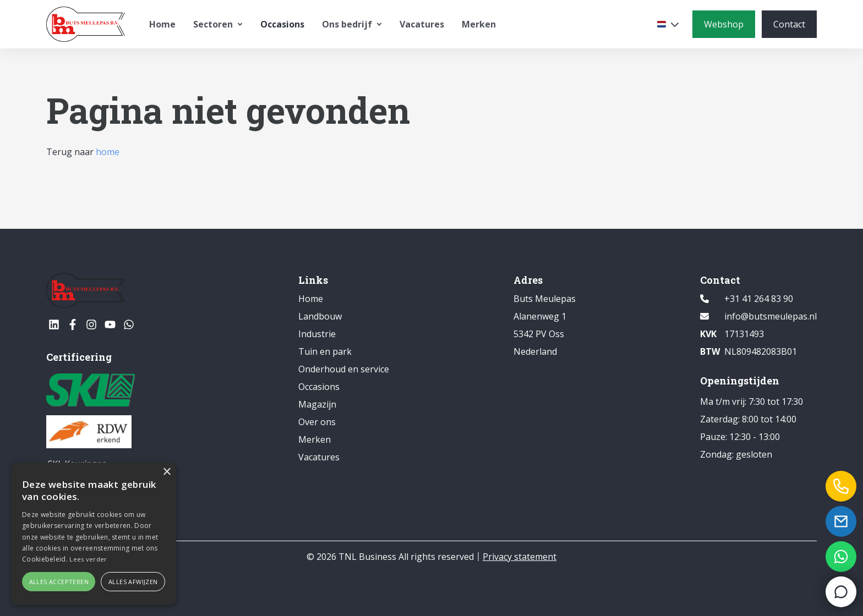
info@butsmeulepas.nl (771, 316)
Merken (479, 24)
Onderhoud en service (344, 369)
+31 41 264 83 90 (759, 299)
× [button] (166, 472)
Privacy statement (520, 557)
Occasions (282, 24)
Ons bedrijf (352, 24)
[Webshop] (724, 24)
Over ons (317, 422)
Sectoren (218, 24)
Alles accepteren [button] (59, 582)
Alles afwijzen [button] (133, 582)
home (108, 152)
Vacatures (422, 24)
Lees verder (88, 559)
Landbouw (320, 316)
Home (162, 24)
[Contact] (789, 24)
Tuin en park (325, 351)
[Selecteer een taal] (668, 24)
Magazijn (317, 404)
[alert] (94, 534)
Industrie (317, 334)
